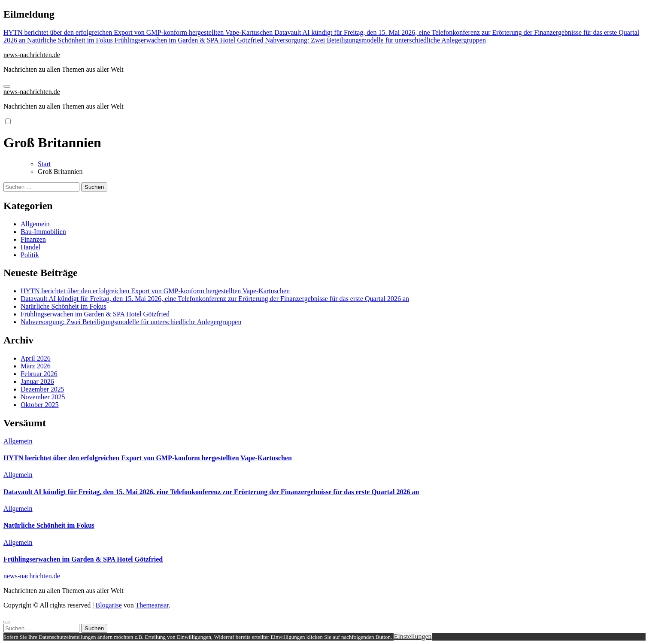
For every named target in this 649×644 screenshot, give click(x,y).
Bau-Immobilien (43, 232)
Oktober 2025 (39, 405)
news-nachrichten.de (32, 55)
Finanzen (33, 239)
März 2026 (36, 366)
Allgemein (35, 224)
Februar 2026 (39, 374)
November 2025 (43, 397)
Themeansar (152, 605)
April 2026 (36, 358)
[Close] (7, 622)
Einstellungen (413, 636)
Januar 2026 (37, 381)
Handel (30, 247)
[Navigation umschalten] (7, 86)
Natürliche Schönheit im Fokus (64, 306)
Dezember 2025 (42, 389)
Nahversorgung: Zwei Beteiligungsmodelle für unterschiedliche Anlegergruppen (131, 322)
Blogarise (108, 605)
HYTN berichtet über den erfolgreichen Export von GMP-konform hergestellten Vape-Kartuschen (155, 291)
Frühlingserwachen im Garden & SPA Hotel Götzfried (95, 314)
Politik (30, 255)
